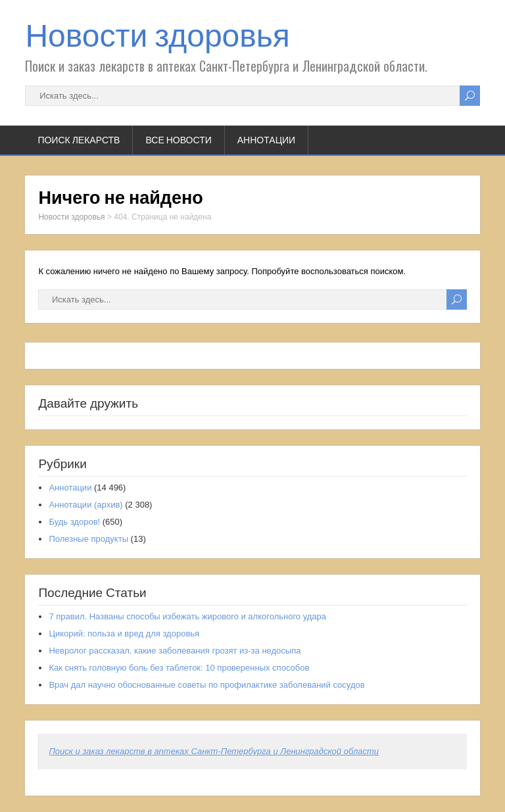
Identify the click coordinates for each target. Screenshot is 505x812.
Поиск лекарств (79, 140)
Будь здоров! (74, 522)
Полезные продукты (88, 539)
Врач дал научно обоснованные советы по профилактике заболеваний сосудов (206, 685)
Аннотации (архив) (85, 505)
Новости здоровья (157, 36)
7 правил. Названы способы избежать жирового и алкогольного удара (187, 616)
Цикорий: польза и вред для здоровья (124, 633)
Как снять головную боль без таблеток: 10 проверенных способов (179, 668)
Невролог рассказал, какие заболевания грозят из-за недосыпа (175, 651)
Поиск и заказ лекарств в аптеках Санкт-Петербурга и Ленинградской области (214, 751)
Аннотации (266, 140)
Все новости (178, 140)
